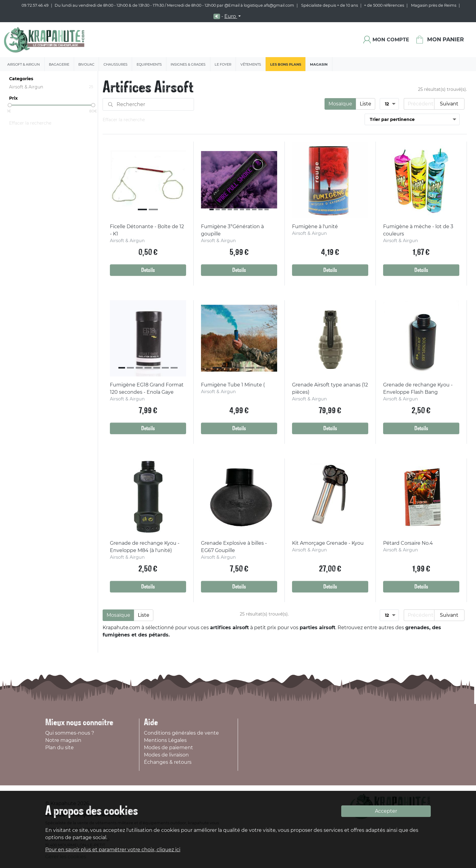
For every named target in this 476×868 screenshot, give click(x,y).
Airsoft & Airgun (24, 64)
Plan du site (59, 748)
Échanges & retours (168, 762)
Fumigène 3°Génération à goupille (232, 230)
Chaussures (116, 64)
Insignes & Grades (188, 64)
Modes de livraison (166, 755)
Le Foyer (223, 64)
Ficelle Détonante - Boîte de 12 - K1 (147, 230)
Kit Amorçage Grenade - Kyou (328, 543)
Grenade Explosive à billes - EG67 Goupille (234, 547)
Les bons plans (286, 64)
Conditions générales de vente (181, 733)
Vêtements (251, 64)
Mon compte (391, 40)
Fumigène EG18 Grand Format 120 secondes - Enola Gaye (147, 388)
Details (148, 270)
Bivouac (86, 64)
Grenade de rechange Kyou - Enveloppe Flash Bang (418, 388)
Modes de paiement (168, 748)
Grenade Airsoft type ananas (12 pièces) (330, 388)
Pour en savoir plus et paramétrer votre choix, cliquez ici (113, 850)
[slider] (10, 105)
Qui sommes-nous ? (70, 733)
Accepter (386, 811)
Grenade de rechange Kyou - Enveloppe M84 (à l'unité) (145, 547)
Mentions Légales (165, 740)
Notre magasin (63, 740)
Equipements (149, 64)
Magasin (319, 64)
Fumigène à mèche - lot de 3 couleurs (418, 230)
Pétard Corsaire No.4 (408, 543)
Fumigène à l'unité (315, 226)
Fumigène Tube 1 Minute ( (233, 385)
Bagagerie (59, 64)
